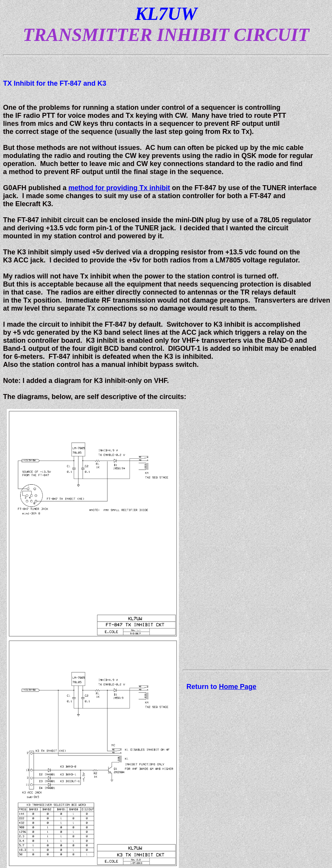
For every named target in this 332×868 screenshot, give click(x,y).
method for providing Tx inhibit (119, 188)
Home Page (238, 687)
